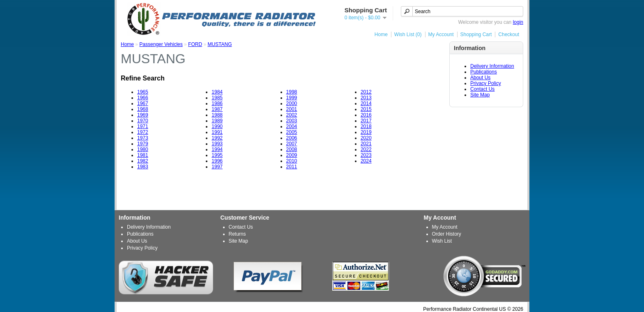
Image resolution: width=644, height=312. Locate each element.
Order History (447, 234)
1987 (217, 109)
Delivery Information (492, 66)
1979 (143, 144)
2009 (292, 155)
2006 (292, 138)
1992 (217, 138)
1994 (217, 149)
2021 (366, 144)
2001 (292, 109)
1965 (143, 92)
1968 (143, 109)
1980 (143, 149)
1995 (217, 155)
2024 (366, 161)
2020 (366, 138)
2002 (292, 115)
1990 (217, 126)
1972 (143, 132)
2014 (366, 103)
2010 (292, 161)
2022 (366, 149)
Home (381, 34)
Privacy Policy (486, 83)
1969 (143, 115)
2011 (292, 167)
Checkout (509, 34)
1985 (217, 98)
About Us (480, 78)
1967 (143, 103)
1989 (217, 121)
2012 (366, 92)
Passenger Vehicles (161, 44)
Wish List (442, 241)
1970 (143, 121)
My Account (441, 34)
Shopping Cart (476, 34)
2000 (292, 103)
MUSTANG (220, 44)
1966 (143, 98)
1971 (143, 126)
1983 (143, 167)
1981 (143, 155)
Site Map (480, 95)
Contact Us (482, 89)
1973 (143, 138)
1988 (217, 115)
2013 (366, 98)
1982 (143, 161)
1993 (217, 144)
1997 (217, 167)
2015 (366, 109)
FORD (195, 44)
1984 (217, 92)
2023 (366, 155)
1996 (217, 161)
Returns (237, 234)
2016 (366, 115)
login (518, 22)
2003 (292, 121)
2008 (292, 149)
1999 (292, 98)
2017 (366, 121)
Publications (484, 72)
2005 (292, 132)
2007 (292, 144)
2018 (366, 126)
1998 (292, 92)
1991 (217, 132)
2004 (292, 126)
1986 (217, 103)
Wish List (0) (408, 34)
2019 (366, 132)
